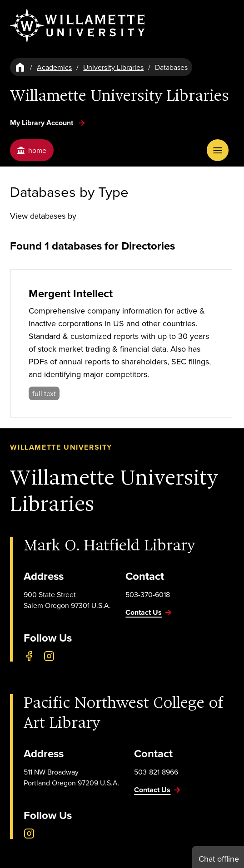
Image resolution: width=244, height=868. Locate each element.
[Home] (20, 67)
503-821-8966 (156, 772)
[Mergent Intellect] (121, 343)
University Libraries (113, 67)
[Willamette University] (78, 26)
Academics (54, 67)
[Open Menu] (218, 150)
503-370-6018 (148, 594)
